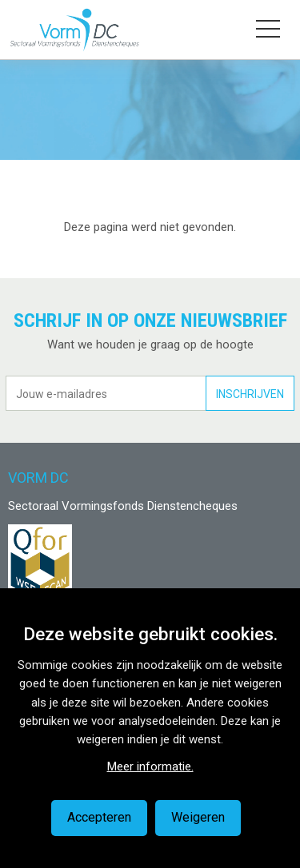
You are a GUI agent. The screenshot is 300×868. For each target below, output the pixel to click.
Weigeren (198, 817)
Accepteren (99, 817)
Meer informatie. (150, 766)
